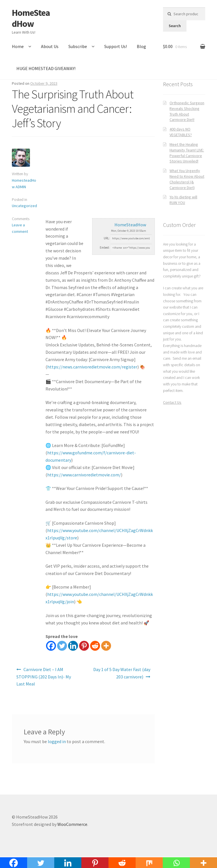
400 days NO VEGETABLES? (181, 132)
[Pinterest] (84, 646)
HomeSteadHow (31, 18)
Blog (141, 46)
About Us (50, 46)
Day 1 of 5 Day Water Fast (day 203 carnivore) (122, 673)
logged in (57, 741)
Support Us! (116, 46)
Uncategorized (24, 206)
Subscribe (78, 46)
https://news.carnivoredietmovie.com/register (92, 367)
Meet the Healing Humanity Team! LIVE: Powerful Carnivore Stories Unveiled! (187, 153)
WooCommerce (72, 824)
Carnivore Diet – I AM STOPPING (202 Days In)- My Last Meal (44, 677)
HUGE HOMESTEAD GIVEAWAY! (46, 68)
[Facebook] (51, 646)
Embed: (105, 248)
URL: (107, 238)
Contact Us (172, 402)
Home (18, 46)
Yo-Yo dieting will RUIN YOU (183, 200)
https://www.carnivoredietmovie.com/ (84, 475)
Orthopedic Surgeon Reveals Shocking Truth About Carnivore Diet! (187, 111)
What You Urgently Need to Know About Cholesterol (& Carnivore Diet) (187, 179)
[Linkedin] (73, 646)
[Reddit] (95, 646)
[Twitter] (62, 646)
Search (175, 26)
